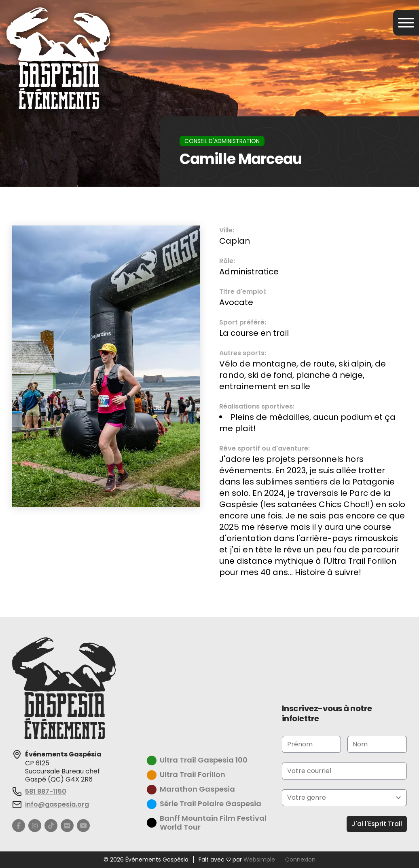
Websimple (259, 860)
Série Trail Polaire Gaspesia (211, 804)
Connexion (300, 860)
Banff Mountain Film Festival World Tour (213, 823)
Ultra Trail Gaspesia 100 (204, 760)
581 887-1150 (46, 791)
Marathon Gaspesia (197, 789)
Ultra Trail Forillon (193, 775)
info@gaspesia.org (57, 804)
